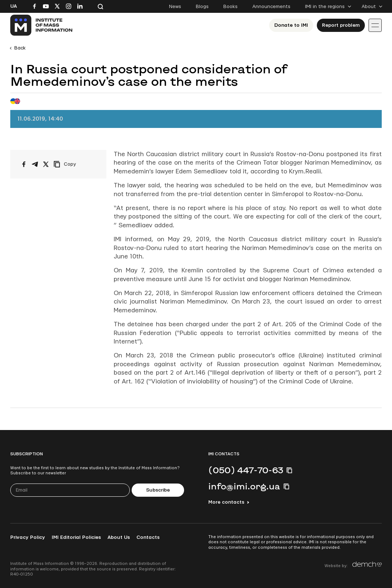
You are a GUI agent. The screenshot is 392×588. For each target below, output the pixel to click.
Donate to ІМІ (291, 25)
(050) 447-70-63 (246, 470)
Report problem (341, 25)
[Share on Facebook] (24, 164)
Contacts (148, 537)
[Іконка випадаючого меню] (375, 25)
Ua (14, 6)
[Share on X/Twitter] (46, 164)
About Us (119, 537)
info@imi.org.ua (244, 486)
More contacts (226, 502)
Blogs (202, 7)
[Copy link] (75, 164)
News (175, 7)
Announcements (271, 7)
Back (20, 48)
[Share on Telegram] (35, 164)
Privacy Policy (28, 537)
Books (230, 7)
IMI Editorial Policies (76, 537)
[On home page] (42, 25)
